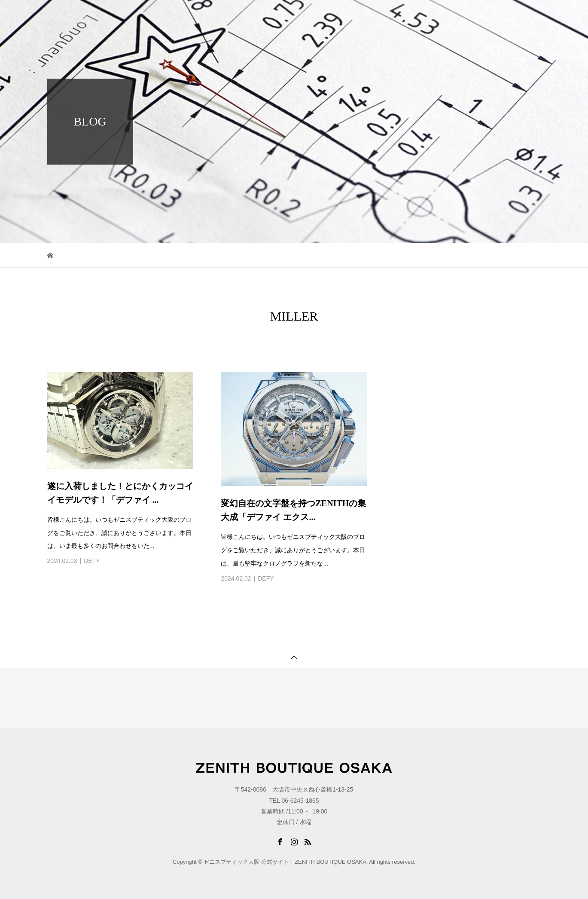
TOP (346, 15)
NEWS (431, 15)
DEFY (92, 561)
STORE (496, 15)
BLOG (463, 15)
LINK (527, 15)
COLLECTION (386, 15)
